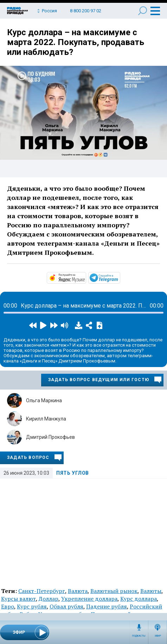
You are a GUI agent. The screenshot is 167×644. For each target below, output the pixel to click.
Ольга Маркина (44, 400)
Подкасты (139, 636)
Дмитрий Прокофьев (50, 437)
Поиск (143, 11)
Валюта (78, 591)
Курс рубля (32, 606)
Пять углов (73, 473)
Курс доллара (139, 599)
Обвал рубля (66, 606)
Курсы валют (18, 599)
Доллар (49, 599)
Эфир (158, 636)
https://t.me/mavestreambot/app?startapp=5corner (120, 277)
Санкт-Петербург (42, 591)
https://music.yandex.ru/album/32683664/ (85, 277)
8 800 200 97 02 (86, 11)
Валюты (151, 591)
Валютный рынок (114, 591)
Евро (8, 606)
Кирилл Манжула (46, 419)
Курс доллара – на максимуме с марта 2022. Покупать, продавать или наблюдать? (76, 42)
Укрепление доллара (89, 599)
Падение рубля (107, 606)
